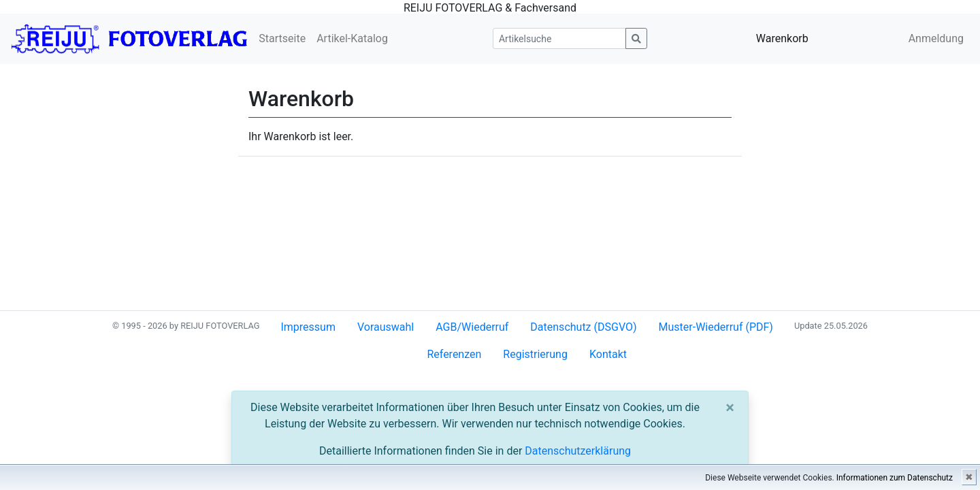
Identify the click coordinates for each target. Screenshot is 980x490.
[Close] (730, 408)
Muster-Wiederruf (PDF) (716, 327)
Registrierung (535, 354)
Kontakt (608, 354)
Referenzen (454, 354)
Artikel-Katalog (352, 38)
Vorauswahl (386, 327)
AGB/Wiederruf (472, 327)
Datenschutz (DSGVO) (583, 327)
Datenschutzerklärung (578, 451)
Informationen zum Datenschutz (895, 478)
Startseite (282, 38)
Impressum (308, 327)
